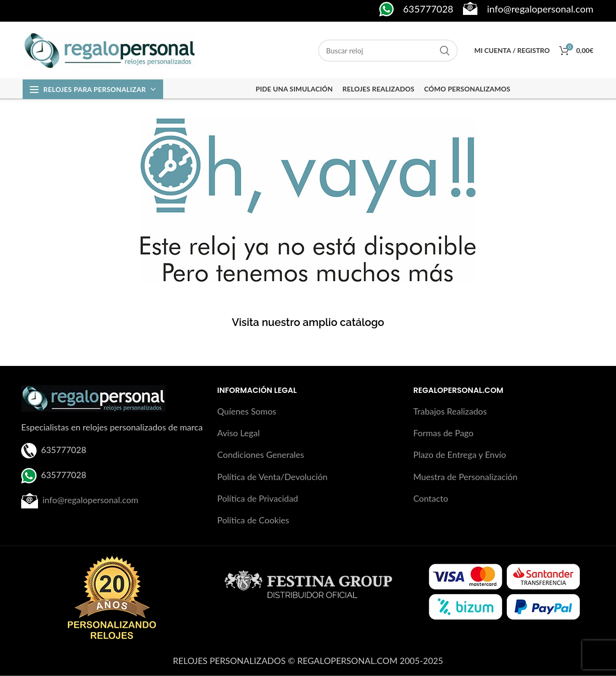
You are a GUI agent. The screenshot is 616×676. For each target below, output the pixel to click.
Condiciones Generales (261, 455)
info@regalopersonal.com (90, 499)
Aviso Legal (238, 433)
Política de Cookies (253, 520)
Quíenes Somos (247, 411)
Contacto (431, 498)
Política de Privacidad (257, 498)
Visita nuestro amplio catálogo (308, 322)
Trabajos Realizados (450, 411)
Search (445, 51)
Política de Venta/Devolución (272, 477)
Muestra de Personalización (466, 477)
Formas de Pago (443, 433)
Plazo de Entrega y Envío (460, 455)
